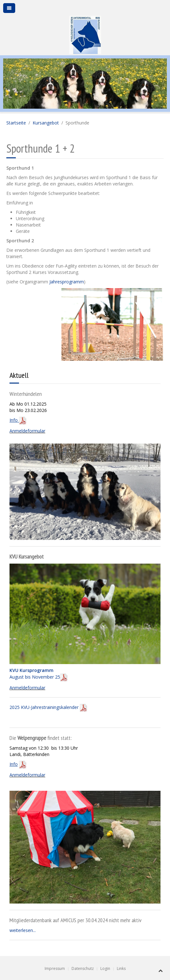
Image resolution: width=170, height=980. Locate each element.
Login (105, 968)
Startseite (16, 123)
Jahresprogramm (66, 282)
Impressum (55, 968)
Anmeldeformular (27, 431)
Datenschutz (83, 968)
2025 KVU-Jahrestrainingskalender (48, 707)
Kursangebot (46, 123)
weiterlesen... (23, 930)
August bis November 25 (38, 674)
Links (121, 968)
